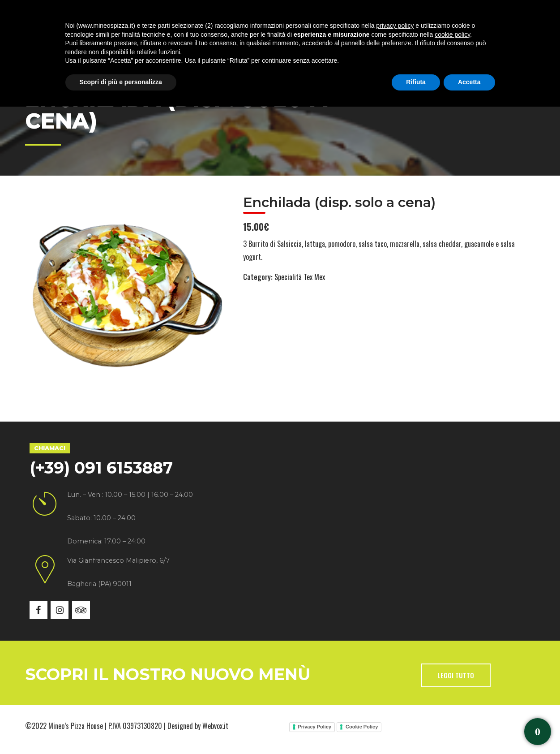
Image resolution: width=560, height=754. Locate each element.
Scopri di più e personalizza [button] (121, 729)
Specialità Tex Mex (300, 277)
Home (59, 40)
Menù (228, 40)
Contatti (377, 40)
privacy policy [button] (395, 673)
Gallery (277, 40)
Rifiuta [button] (416, 729)
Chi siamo (112, 40)
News (326, 40)
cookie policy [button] (452, 682)
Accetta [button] (469, 729)
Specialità (174, 40)
